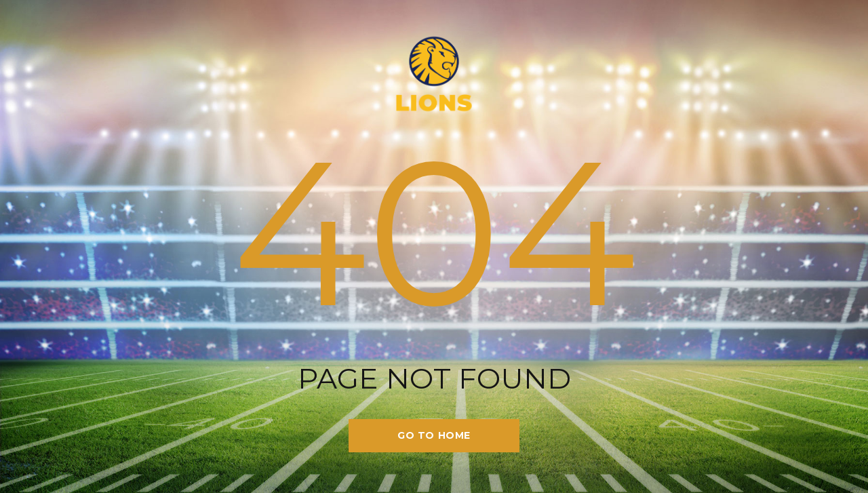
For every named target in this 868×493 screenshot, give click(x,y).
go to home (434, 435)
